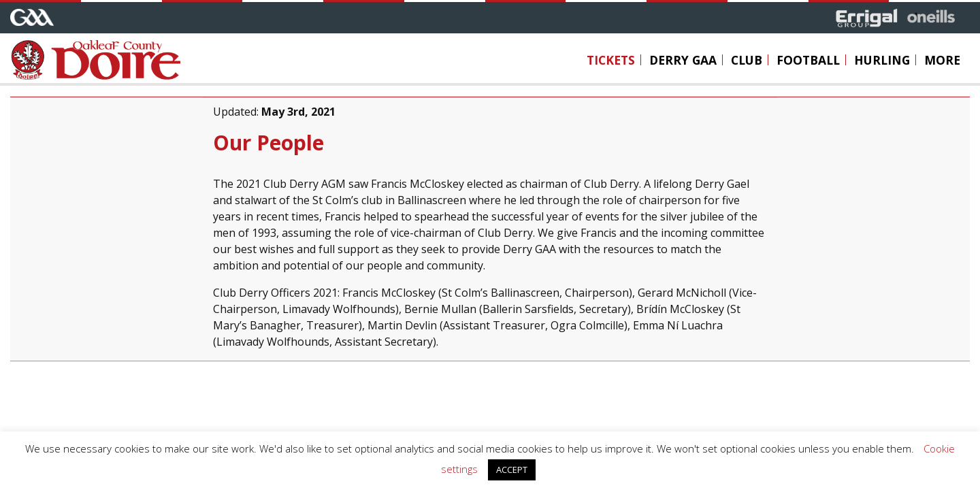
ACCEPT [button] (512, 470)
